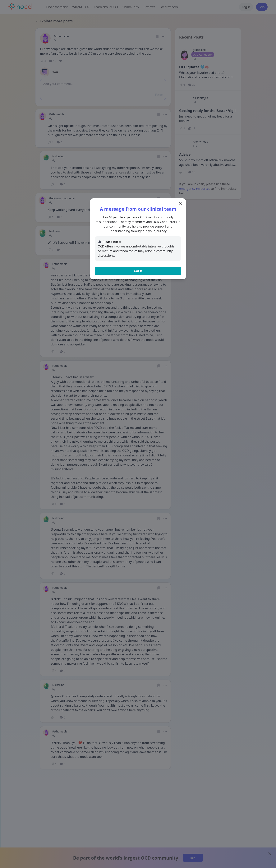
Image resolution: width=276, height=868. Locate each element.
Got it (138, 271)
